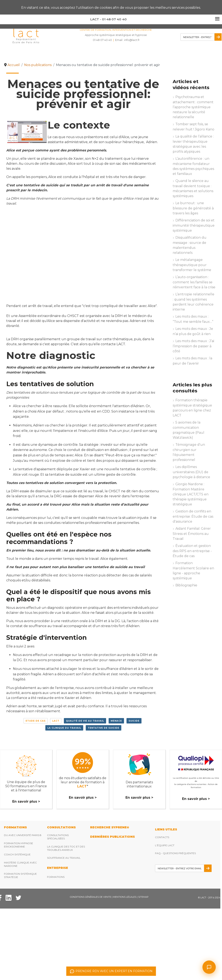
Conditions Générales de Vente (91, 897)
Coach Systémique (17, 854)
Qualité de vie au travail (85, 721)
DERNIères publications (112, 837)
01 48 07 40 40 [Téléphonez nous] (102, 40)
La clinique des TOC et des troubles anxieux (66, 848)
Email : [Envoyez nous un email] (127, 40)
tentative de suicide (104, 728)
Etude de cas (36, 721)
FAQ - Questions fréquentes (175, 853)
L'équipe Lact (165, 845)
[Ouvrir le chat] (209, 967)
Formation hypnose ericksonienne (19, 845)
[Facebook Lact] (9, 897)
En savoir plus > (26, 801)
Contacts (162, 837)
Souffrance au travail (64, 858)
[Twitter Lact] (18, 897)
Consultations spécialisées (58, 837)
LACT (56, 721)
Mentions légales (125, 897)
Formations (56, 877)
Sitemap (143, 897)
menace (116, 721)
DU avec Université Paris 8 (23, 835)
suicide (134, 721)
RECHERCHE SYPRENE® (110, 827)
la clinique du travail (64, 728)
